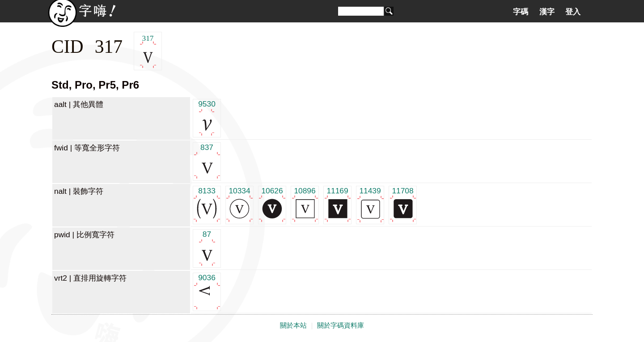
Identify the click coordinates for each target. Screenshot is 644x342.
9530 (207, 118)
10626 (272, 204)
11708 (403, 204)
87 (207, 248)
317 (148, 51)
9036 (207, 291)
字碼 (521, 12)
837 (207, 161)
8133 (207, 204)
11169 (337, 204)
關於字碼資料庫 (341, 325)
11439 (370, 204)
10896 (305, 204)
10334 (239, 204)
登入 (573, 12)
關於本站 (293, 325)
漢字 (547, 12)
